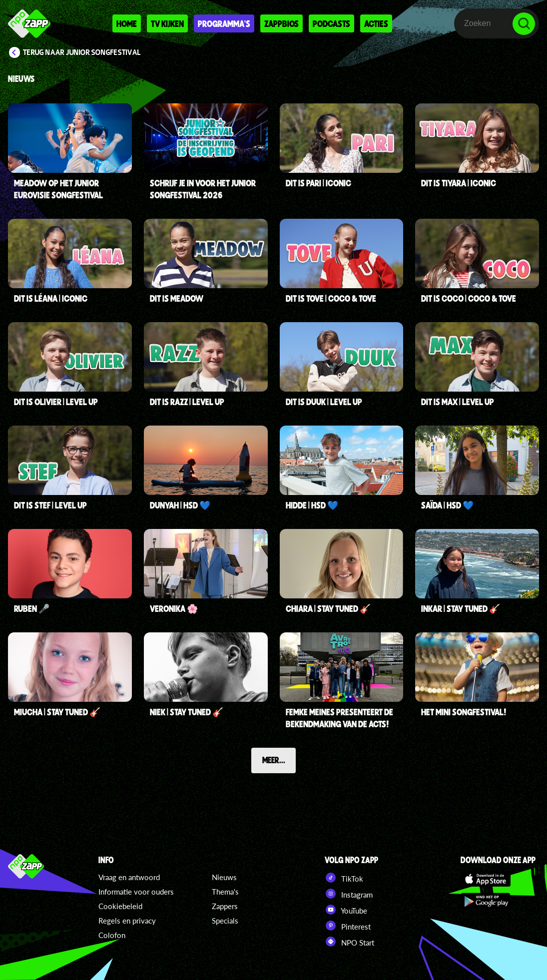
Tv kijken (167, 23)
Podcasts (331, 23)
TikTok (344, 878)
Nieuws (224, 877)
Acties (376, 23)
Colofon (112, 935)
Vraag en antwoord (129, 877)
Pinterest (348, 926)
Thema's (225, 892)
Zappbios (281, 23)
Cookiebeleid (120, 906)
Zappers (225, 906)
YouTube (346, 910)
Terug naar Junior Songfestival (82, 52)
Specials (225, 921)
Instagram (349, 894)
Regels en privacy (127, 921)
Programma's (224, 23)
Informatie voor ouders (136, 892)
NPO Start (349, 942)
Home (127, 23)
